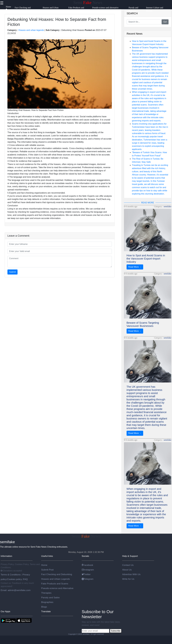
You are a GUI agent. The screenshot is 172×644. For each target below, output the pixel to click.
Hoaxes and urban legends (31, 30)
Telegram (88, 579)
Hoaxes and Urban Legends (56, 579)
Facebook (87, 565)
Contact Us (128, 565)
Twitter (86, 574)
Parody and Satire (50, 597)
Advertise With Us (131, 574)
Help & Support (130, 556)
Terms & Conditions (11, 575)
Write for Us (128, 579)
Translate (46, 611)
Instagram (88, 570)
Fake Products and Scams (55, 584)
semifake (167, 206)
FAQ (25, 579)
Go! (165, 22)
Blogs (44, 607)
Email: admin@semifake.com (16, 590)
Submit (12, 272)
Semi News (88, 3)
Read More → (135, 267)
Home (44, 565)
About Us (127, 570)
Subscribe (116, 631)
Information (6, 556)
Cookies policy (14, 579)
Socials (85, 556)
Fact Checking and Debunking (57, 574)
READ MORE (148, 203)
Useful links (47, 556)
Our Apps (5, 611)
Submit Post (47, 570)
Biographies (47, 602)
